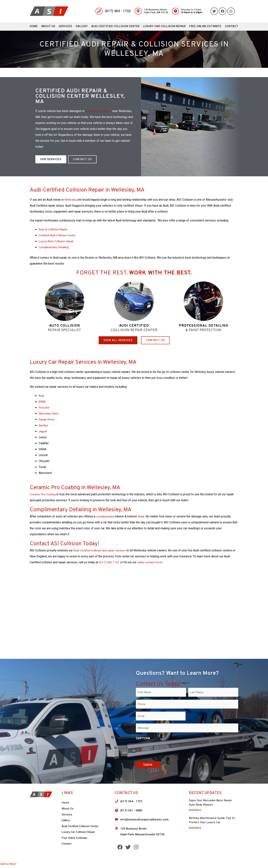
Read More (195, 810)
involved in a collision (99, 111)
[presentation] (164, 750)
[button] (51, 159)
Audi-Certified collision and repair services (101, 550)
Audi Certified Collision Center (115, 26)
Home (34, 26)
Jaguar (43, 431)
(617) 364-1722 (109, 562)
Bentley (44, 425)
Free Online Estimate (205, 26)
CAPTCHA (143, 738)
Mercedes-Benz (49, 414)
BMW (42, 402)
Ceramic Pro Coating (43, 494)
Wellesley (71, 200)
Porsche (44, 408)
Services (66, 26)
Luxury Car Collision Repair (164, 26)
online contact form (150, 562)
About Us (48, 26)
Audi (42, 396)
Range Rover (47, 420)
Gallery (82, 26)
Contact (232, 26)
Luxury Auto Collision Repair (57, 241)
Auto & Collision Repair (53, 229)
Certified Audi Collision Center (58, 235)
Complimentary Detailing (54, 247)
